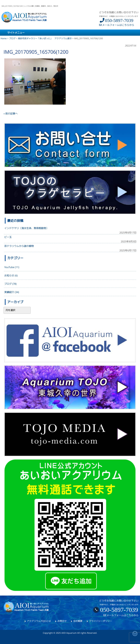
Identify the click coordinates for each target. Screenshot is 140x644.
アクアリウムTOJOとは (39, 621)
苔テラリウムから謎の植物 (19, 246)
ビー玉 (8, 237)
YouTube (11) (12, 267)
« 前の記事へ (11, 114)
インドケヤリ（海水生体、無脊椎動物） (26, 228)
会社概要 (78, 621)
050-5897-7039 (116, 20)
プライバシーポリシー (101, 621)
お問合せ (62, 621)
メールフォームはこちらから (117, 25)
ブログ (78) (10, 284)
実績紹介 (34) (12, 292)
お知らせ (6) (11, 275)
